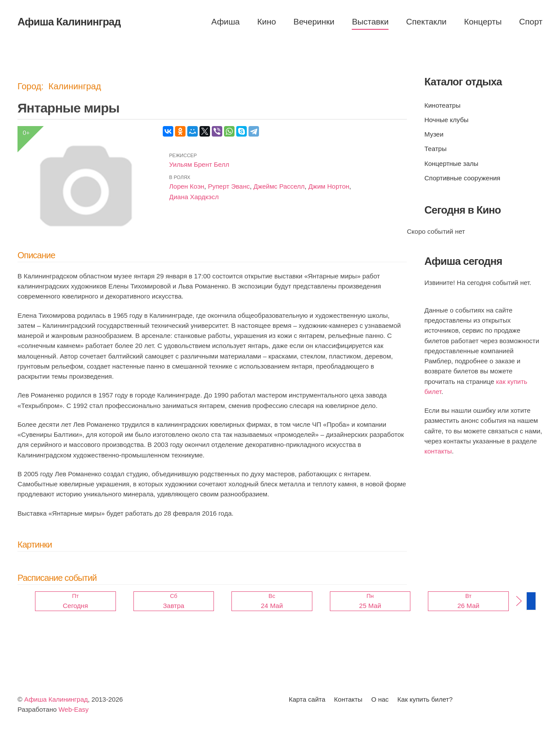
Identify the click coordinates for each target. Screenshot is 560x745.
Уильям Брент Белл (199, 164)
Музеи (434, 134)
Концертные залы (451, 163)
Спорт (531, 22)
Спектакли (426, 22)
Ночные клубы (446, 120)
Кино (267, 22)
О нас (380, 699)
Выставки (370, 22)
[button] (519, 601)
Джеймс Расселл (279, 186)
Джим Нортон (329, 186)
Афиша (226, 22)
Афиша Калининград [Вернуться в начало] (69, 22)
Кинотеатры (442, 105)
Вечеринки (314, 22)
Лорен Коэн (187, 186)
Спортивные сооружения (462, 178)
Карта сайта (307, 699)
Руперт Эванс (229, 186)
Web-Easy (74, 709)
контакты (438, 451)
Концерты (483, 22)
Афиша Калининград (56, 699)
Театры (436, 149)
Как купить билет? (425, 699)
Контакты (348, 699)
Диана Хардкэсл (194, 197)
